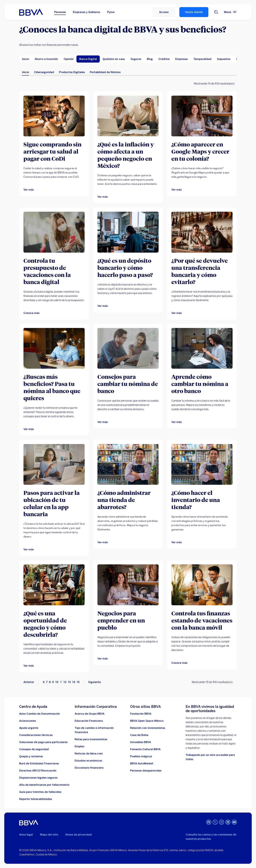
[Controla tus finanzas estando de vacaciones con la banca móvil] (202, 620)
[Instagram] (222, 822)
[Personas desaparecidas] (146, 771)
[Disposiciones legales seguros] (38, 778)
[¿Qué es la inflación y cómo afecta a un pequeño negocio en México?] (128, 155)
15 (78, 682)
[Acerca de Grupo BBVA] (90, 714)
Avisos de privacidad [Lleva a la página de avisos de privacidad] (78, 835)
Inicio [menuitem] (26, 72)
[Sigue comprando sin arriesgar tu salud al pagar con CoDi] (54, 151)
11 (61, 682)
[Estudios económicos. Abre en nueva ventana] (88, 761)
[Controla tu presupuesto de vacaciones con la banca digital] (54, 271)
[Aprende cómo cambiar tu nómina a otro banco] (202, 384)
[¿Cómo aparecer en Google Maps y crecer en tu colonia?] (202, 151)
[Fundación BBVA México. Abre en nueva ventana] (141, 714)
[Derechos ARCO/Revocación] (38, 771)
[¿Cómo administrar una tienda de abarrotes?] (128, 500)
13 (69, 682)
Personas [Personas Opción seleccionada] (60, 12)
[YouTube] (234, 822)
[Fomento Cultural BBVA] (145, 749)
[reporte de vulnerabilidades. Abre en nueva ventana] (36, 799)
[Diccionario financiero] (89, 768)
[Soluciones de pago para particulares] (43, 742)
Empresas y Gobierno (86, 12)
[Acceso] (164, 12)
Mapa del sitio (49, 835)
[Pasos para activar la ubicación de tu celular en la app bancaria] (54, 503)
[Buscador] (216, 12)
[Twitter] (215, 822)
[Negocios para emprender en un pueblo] (128, 620)
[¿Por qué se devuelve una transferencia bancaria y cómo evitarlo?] (202, 271)
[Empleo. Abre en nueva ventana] (79, 746)
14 (74, 682)
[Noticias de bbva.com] (89, 754)
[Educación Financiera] (89, 721)
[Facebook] (209, 822)
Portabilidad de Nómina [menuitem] (105, 72)
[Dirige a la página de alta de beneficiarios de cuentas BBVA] (44, 785)
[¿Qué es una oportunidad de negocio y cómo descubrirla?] (54, 624)
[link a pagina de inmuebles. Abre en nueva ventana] (141, 742)
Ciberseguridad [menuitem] (44, 72)
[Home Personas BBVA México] (31, 12)
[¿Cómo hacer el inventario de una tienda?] (202, 500)
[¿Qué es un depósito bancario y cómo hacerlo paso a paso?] (128, 268)
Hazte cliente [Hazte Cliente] (194, 12)
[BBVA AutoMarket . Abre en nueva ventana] (142, 763)
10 (57, 682)
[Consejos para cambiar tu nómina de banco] (128, 384)
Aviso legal (26, 835)
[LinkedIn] (228, 822)
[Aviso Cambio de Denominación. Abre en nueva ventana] (40, 714)
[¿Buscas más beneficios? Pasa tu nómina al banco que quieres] (54, 387)
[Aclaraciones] (28, 721)
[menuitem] (26, 59)
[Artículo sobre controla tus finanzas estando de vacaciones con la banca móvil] (202, 585)
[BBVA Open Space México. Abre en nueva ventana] (147, 721)
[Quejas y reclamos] (31, 756)
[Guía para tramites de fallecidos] (40, 792)
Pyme (111, 12)
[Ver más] (54, 116)
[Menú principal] (230, 12)
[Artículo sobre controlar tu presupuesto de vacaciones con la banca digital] (54, 232)
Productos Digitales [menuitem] (72, 72)
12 (65, 682)
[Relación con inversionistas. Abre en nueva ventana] (148, 728)
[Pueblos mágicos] (141, 756)
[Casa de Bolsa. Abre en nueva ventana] (139, 735)
